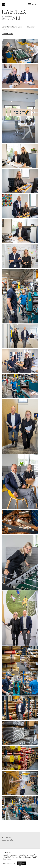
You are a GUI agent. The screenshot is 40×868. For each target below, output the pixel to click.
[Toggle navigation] (33, 4)
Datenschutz (7, 840)
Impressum (7, 837)
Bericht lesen (7, 34)
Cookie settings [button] (9, 863)
